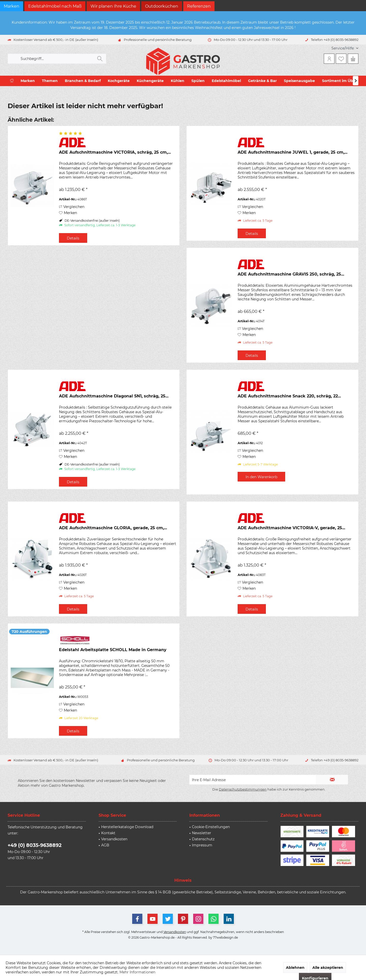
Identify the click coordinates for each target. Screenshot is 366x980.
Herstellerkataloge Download (127, 827)
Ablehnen (295, 968)
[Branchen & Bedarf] (83, 81)
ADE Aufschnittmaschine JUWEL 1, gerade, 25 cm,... (293, 152)
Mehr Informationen (137, 972)
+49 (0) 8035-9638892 (35, 845)
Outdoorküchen (162, 6)
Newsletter (202, 833)
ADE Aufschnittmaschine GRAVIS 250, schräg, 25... (291, 274)
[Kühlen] (178, 81)
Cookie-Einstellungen (211, 827)
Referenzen (199, 6)
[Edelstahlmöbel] (226, 81)
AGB (105, 845)
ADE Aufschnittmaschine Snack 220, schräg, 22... (289, 396)
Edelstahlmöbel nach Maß (55, 6)
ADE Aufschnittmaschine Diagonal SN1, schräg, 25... (114, 396)
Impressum (202, 845)
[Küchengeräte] (150, 81)
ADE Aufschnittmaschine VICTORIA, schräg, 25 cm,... (115, 152)
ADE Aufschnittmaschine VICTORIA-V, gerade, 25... (291, 528)
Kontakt (108, 833)
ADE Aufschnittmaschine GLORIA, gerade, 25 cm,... (113, 528)
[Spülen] (198, 81)
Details (73, 238)
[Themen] (50, 81)
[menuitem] (343, 48)
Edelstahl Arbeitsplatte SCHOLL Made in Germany (113, 650)
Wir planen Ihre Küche (113, 6)
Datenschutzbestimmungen (243, 789)
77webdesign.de (225, 937)
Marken (12, 6)
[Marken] (28, 81)
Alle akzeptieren (328, 968)
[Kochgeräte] (119, 81)
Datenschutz (203, 839)
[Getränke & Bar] (262, 81)
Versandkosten (114, 839)
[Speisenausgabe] (299, 81)
